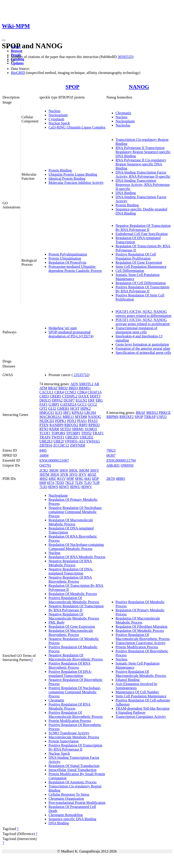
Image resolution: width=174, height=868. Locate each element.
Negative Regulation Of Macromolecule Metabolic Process (74, 616)
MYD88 (81, 417)
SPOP (72, 87)
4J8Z (52, 479)
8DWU (75, 487)
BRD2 (63, 388)
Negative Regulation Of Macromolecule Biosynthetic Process (76, 657)
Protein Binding (60, 170)
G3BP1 (54, 404)
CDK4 (82, 392)
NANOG (139, 87)
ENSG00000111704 (121, 460)
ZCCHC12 (61, 445)
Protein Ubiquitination (65, 258)
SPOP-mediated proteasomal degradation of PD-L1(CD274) (71, 334)
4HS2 (43, 479)
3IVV (82, 474)
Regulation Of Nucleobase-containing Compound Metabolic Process (76, 547)
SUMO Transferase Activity (69, 733)
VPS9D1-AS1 (75, 441)
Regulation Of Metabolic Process (73, 594)
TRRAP (150, 417)
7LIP (96, 483)
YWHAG (93, 441)
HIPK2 (86, 409)
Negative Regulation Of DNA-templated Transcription (71, 571)
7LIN (79, 483)
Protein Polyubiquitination (68, 254)
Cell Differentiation (130, 271)
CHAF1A (94, 392)
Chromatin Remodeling (66, 815)
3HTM (44, 474)
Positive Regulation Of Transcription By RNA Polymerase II (142, 289)
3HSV (95, 470)
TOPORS (58, 433)
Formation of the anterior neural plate (143, 348)
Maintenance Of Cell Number (137, 692)
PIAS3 (93, 421)
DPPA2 (57, 400)
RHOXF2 (127, 417)
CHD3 (44, 396)
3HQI (64, 470)
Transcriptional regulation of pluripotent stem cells (136, 330)
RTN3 (44, 429)
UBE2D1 (72, 437)
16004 (44, 455)
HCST (75, 409)
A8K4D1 (113, 465)
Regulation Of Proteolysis (67, 262)
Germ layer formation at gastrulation (142, 344)
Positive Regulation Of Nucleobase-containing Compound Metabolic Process (75, 692)
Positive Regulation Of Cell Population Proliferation (136, 256)
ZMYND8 (78, 445)
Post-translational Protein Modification (77, 803)
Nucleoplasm (58, 115)
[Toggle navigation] (4, 40)
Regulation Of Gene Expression (139, 262)
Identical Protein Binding (67, 178)
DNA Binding (126, 193)
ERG (99, 400)
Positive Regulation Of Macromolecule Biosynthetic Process (76, 715)
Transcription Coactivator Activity (141, 643)
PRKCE (165, 413)
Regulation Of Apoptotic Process (73, 782)
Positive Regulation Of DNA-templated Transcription (70, 674)
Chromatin (123, 113)
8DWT (64, 487)
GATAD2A (68, 404)
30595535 (125, 57)
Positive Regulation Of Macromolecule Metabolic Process (74, 600)
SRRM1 (78, 429)
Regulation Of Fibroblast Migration (141, 626)
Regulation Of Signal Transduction (74, 766)
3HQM (84, 470)
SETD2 (66, 429)
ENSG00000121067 (54, 460)
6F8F (70, 479)
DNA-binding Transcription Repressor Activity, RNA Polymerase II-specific (143, 185)
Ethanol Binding (127, 680)
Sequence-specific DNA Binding (72, 819)
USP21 (162, 417)
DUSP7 (69, 400)
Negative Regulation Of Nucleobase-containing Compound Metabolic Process (75, 512)
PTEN (44, 425)
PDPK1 (61, 421)
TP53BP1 (73, 433)
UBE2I (59, 441)
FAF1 (43, 404)
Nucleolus (123, 125)
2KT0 (111, 479)
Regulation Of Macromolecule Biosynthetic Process (71, 633)
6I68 (43, 483)
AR (97, 384)
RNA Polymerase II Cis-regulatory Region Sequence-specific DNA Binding (141, 164)
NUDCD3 (47, 421)
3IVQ (73, 474)
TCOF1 (45, 433)
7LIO (88, 483)
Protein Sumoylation (64, 741)
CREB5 (56, 396)
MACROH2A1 (51, 417)
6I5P (95, 479)
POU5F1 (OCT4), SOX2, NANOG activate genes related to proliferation (143, 322)
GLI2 (52, 409)
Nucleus (54, 111)
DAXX (84, 396)
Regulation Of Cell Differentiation (141, 283)
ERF (91, 400)
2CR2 (44, 470)
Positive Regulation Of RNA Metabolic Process (69, 706)
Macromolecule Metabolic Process (74, 737)
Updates (17, 63)
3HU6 (55, 474)
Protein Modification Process (70, 721)
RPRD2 (94, 425)
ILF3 (59, 413)
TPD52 (86, 433)
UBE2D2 (87, 437)
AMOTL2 (86, 384)
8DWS (53, 487)
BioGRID (18, 73)
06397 (111, 455)
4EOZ (92, 474)
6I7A (51, 483)
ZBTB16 (46, 445)
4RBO (120, 479)
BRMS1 (85, 388)
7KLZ (69, 483)
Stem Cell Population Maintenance (141, 267)
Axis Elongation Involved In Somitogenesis (136, 686)
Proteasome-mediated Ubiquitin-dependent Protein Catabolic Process (75, 269)
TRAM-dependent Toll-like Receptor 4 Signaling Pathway (143, 710)
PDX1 (72, 421)
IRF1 (67, 413)
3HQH (54, 470)
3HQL (73, 470)
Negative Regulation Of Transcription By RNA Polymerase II (143, 228)
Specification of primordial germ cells (143, 353)
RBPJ (83, 425)
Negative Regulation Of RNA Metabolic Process (70, 563)
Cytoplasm (56, 119)
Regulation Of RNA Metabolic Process (77, 557)
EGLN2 (81, 400)
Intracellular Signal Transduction (73, 770)
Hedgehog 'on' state (63, 328)
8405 (43, 450)
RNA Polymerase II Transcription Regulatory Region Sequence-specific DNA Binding (143, 152)
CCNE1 (70, 392)
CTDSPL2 (70, 396)
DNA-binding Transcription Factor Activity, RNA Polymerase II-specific (143, 174)
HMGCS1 (47, 413)
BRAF (53, 388)
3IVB (64, 474)
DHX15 (45, 400)
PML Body (57, 622)
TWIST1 (58, 437)
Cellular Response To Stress (69, 794)
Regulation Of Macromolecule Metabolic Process (71, 522)
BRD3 (73, 388)
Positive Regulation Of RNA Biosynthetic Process (69, 665)
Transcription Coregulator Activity (141, 717)
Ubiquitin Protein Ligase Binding (73, 174)
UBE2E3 (46, 441)
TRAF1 (98, 433)
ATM (43, 388)
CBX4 (59, 392)
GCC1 (82, 404)
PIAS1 (82, 421)
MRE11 (68, 417)
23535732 (81, 375)
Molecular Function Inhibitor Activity (76, 183)
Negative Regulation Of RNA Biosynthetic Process (70, 579)
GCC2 (92, 404)
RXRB (54, 429)
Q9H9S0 (127, 465)
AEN (74, 384)
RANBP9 (56, 425)
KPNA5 (78, 413)
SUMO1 (91, 429)
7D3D (60, 483)
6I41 (88, 479)
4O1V (61, 479)
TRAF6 (45, 437)
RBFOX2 (71, 425)
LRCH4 (90, 413)
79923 (111, 450)
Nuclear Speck (59, 123)
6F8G (79, 479)
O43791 (45, 465)
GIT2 (43, 409)
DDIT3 (95, 396)
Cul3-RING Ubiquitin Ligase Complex (77, 127)
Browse (17, 51)
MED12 (152, 413)
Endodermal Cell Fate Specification (142, 234)
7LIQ (43, 487)
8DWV (87, 487)
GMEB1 (63, 409)
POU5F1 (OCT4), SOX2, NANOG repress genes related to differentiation (143, 314)
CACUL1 (46, 392)
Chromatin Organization (66, 798)
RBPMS (112, 417)
